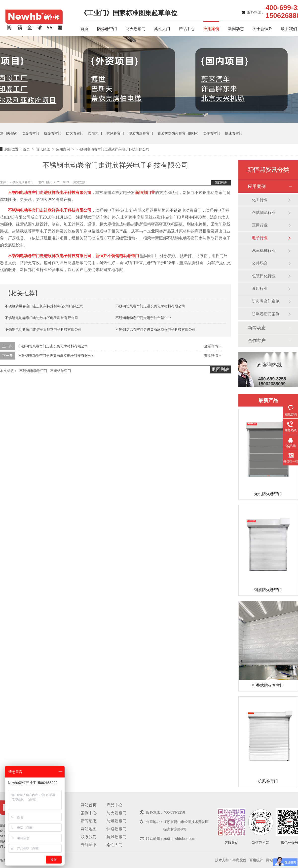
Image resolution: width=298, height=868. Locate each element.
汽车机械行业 (264, 251)
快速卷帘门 (234, 133)
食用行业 (260, 289)
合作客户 (257, 341)
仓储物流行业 (264, 212)
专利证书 (89, 845)
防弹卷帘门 (212, 133)
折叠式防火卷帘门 (268, 685)
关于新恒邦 (262, 29)
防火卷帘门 (136, 29)
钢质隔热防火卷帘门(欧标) (178, 133)
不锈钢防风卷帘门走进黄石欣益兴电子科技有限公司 (155, 329)
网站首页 (89, 805)
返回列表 (221, 183)
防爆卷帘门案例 (266, 314)
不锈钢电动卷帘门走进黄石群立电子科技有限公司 (43, 329)
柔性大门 (162, 29)
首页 (84, 29)
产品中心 (187, 29)
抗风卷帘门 (115, 133)
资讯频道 (43, 149)
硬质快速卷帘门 (141, 133)
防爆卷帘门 (107, 29)
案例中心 (89, 813)
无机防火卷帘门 (268, 494)
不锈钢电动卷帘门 (22, 182)
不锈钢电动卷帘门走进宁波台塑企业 (143, 318)
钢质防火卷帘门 (268, 590)
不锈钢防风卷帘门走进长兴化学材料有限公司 (150, 306)
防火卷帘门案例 (266, 301)
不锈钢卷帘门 (61, 371)
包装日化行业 (264, 276)
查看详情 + (213, 346)
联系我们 (289, 29)
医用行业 (260, 225)
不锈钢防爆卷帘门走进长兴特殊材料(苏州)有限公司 (44, 306)
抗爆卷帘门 (53, 133)
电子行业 (260, 238)
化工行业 (260, 200)
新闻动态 (236, 29)
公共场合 (260, 263)
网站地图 (89, 829)
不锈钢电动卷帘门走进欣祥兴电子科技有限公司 (113, 149)
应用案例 (211, 29)
